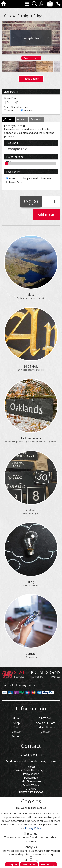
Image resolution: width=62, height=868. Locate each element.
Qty (45, 201)
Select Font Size (15, 157)
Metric (10, 110)
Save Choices (29, 864)
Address (31, 767)
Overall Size (10, 98)
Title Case (45, 178)
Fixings (38, 120)
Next (36, 58)
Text (10, 120)
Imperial (28, 110)
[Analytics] (31, 844)
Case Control (13, 172)
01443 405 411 (33, 755)
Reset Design (31, 79)
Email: (9, 761)
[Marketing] (31, 857)
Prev (26, 58)
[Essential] (25, 834)
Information (31, 708)
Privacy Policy (33, 828)
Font (23, 120)
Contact (31, 746)
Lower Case (15, 182)
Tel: (22, 756)
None (12, 178)
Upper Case (31, 178)
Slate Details (11, 92)
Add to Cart (47, 215)
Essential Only (48, 864)
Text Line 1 (12, 143)
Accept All (12, 864)
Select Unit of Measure (16, 107)
